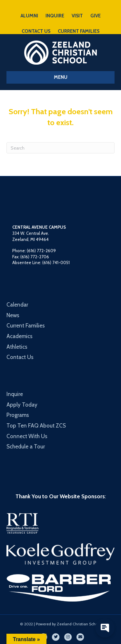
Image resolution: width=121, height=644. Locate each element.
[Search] (60, 148)
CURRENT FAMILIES (79, 31)
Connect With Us (27, 436)
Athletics (17, 347)
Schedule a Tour (26, 446)
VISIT (77, 16)
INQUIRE (55, 16)
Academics (20, 336)
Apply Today (22, 405)
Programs (18, 415)
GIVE (96, 16)
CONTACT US (36, 31)
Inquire (15, 394)
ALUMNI (29, 16)
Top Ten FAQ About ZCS (36, 426)
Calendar (17, 305)
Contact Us (20, 357)
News (13, 315)
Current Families (26, 326)
